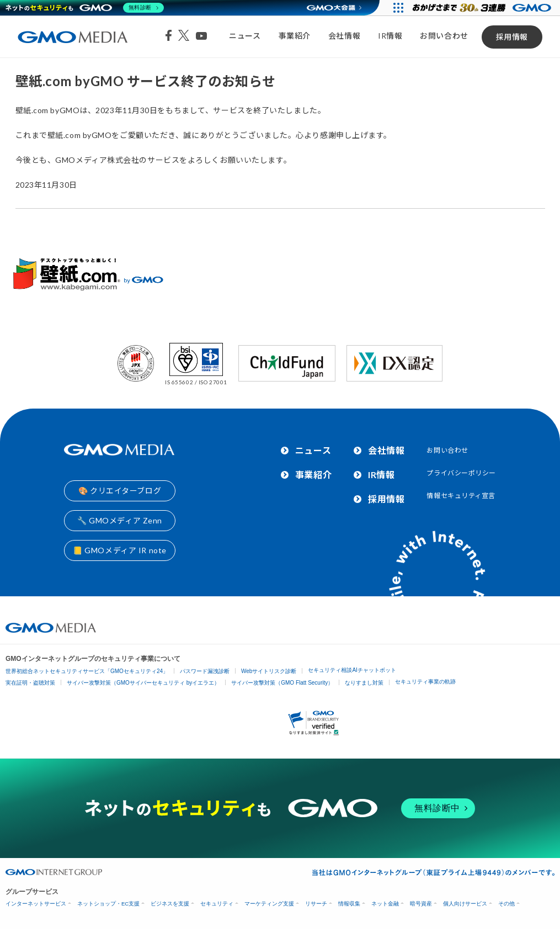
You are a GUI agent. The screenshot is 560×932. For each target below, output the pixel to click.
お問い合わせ (444, 36)
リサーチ (316, 904)
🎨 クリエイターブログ (120, 491)
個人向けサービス (465, 904)
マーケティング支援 (269, 904)
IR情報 (390, 36)
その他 (506, 904)
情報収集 (349, 904)
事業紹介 (295, 36)
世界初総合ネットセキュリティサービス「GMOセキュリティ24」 (87, 671)
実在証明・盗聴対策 (30, 683)
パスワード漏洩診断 (205, 671)
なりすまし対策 (364, 683)
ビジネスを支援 (170, 904)
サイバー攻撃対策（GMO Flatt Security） (282, 683)
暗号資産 (421, 904)
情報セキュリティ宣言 (461, 496)
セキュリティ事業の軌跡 (425, 682)
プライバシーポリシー (461, 473)
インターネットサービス (36, 904)
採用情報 (512, 37)
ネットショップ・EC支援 (108, 904)
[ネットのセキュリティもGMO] (85, 8)
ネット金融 (385, 904)
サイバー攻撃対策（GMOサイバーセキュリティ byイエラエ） (143, 683)
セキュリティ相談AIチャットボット (352, 670)
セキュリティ (217, 904)
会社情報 (344, 36)
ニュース (245, 36)
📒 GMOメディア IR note (120, 550)
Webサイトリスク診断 (269, 671)
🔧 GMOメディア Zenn (120, 520)
